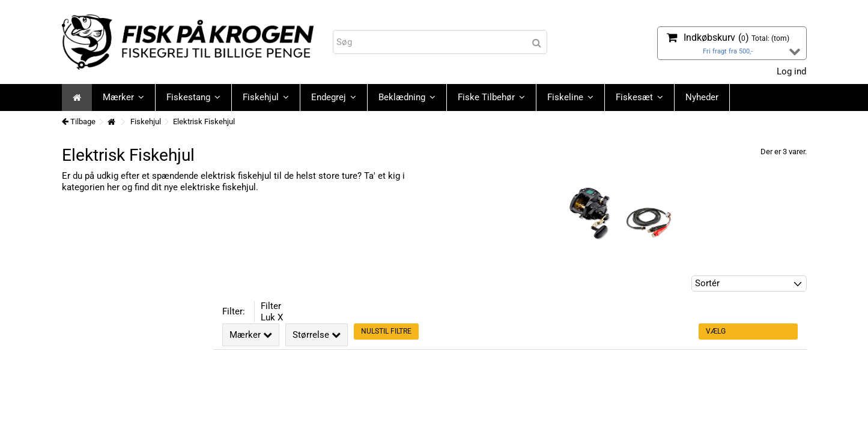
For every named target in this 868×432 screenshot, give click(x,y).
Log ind (790, 71)
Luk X (272, 317)
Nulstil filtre (386, 331)
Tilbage (79, 121)
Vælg (716, 331)
